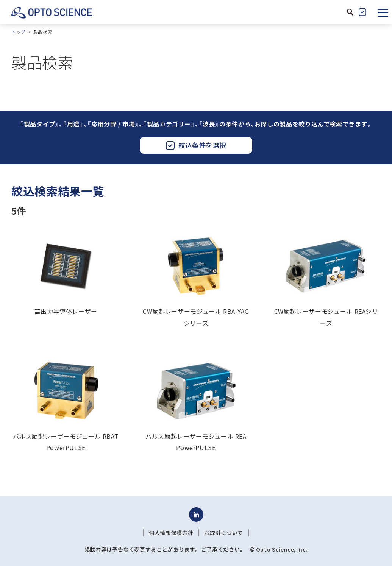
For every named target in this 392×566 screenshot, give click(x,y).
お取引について (223, 533)
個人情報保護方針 (171, 533)
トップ (19, 32)
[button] (383, 12)
